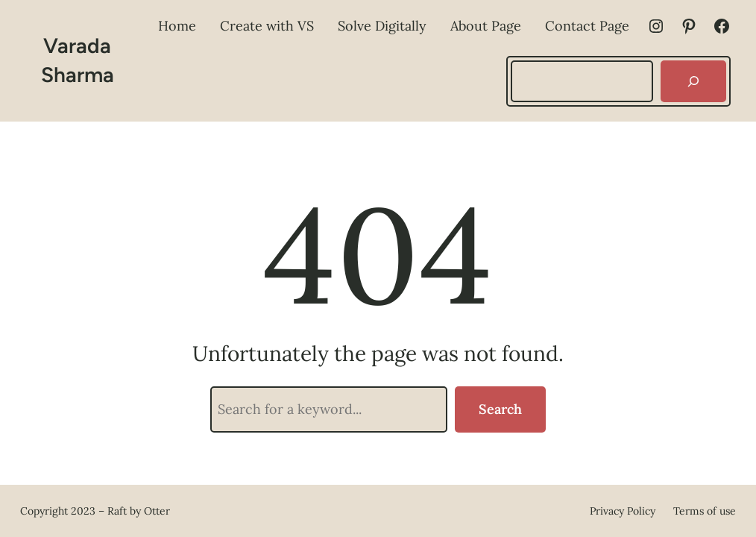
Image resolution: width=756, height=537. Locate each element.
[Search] (693, 81)
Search (500, 409)
